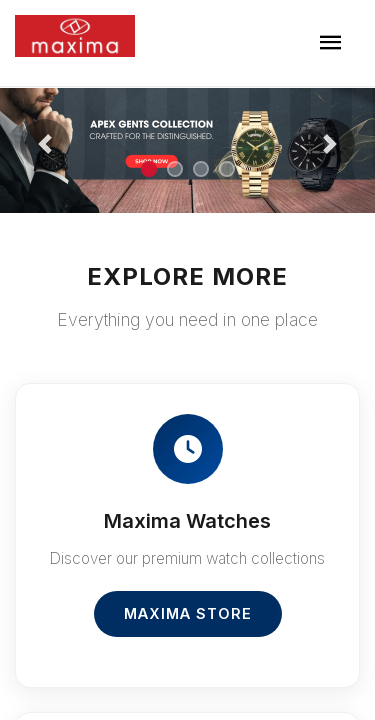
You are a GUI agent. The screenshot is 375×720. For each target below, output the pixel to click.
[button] (45, 144)
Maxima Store (188, 613)
